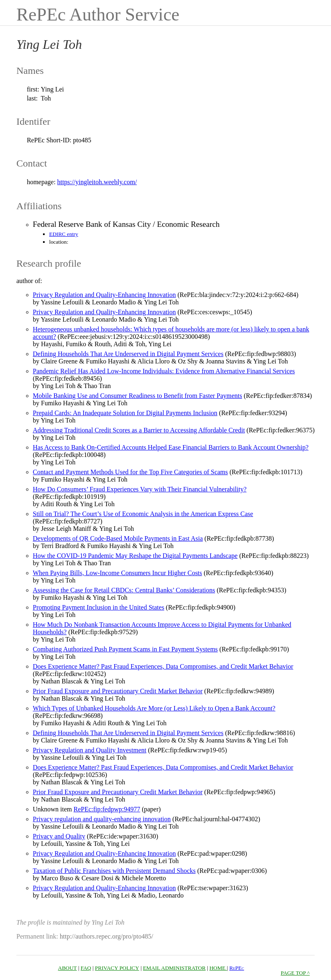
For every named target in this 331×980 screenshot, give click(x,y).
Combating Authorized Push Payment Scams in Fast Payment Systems (125, 649)
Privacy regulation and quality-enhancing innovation (102, 819)
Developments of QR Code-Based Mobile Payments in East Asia (118, 538)
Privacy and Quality (59, 836)
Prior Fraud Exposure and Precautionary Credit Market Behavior (118, 691)
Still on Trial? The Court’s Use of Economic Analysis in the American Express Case (143, 514)
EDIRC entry (64, 234)
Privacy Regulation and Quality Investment (90, 750)
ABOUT (68, 968)
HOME (218, 968)
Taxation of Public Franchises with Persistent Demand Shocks (114, 871)
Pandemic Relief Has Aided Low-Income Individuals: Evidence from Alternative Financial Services (164, 371)
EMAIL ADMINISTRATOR (174, 968)
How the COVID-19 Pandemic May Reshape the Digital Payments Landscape (135, 556)
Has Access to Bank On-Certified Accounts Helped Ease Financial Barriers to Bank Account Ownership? (171, 447)
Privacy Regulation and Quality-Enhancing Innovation (104, 312)
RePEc (237, 968)
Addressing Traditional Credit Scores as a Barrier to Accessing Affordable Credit (139, 430)
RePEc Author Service (98, 15)
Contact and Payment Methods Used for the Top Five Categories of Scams (130, 472)
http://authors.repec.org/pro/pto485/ (107, 936)
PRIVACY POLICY (117, 968)
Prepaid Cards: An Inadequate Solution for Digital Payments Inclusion (125, 413)
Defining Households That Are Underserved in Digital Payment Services (128, 354)
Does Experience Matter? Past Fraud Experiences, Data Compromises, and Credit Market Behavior (163, 666)
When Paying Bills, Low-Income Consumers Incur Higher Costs (117, 573)
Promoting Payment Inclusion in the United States (99, 607)
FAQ (86, 968)
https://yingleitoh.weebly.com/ (97, 182)
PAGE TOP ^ (295, 973)
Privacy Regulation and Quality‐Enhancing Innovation (104, 295)
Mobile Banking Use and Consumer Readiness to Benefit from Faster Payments (137, 396)
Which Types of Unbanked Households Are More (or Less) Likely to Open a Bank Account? (154, 708)
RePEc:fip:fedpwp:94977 (107, 809)
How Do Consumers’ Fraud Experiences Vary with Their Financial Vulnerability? (140, 489)
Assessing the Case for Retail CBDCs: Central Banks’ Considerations (124, 590)
